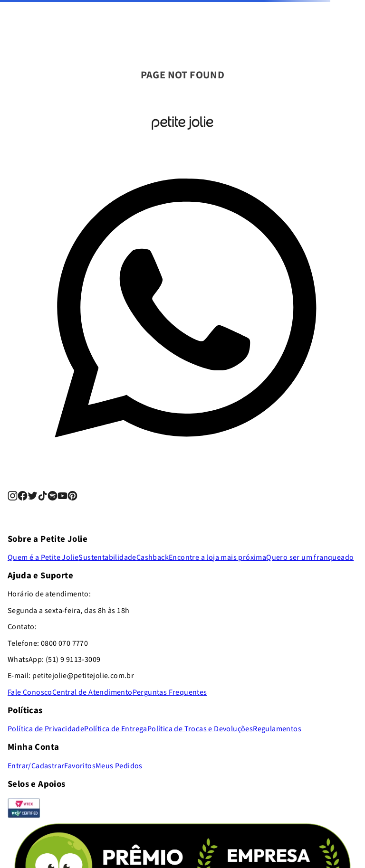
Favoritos (80, 766)
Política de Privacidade (46, 729)
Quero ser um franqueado (310, 557)
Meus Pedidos (119, 766)
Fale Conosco (30, 692)
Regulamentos (277, 729)
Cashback (153, 557)
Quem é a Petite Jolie (43, 557)
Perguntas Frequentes (170, 692)
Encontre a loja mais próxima (217, 557)
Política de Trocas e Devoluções (200, 729)
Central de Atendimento (92, 692)
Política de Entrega (116, 729)
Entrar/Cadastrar (36, 766)
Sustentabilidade (107, 557)
